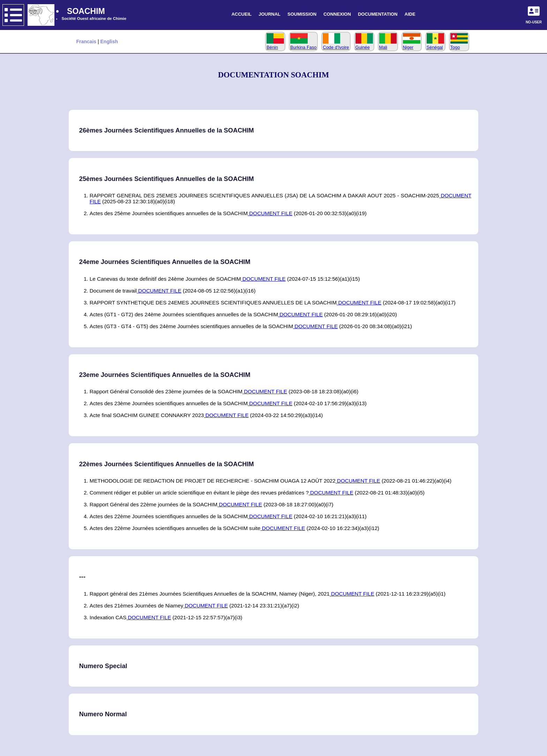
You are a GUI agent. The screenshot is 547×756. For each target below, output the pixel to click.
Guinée (364, 45)
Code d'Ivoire (336, 45)
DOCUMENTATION (378, 14)
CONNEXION (337, 14)
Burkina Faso (303, 45)
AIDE (410, 14)
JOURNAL (269, 14)
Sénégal (435, 45)
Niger (412, 45)
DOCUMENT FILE (270, 213)
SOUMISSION (302, 14)
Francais (87, 41)
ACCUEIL (241, 14)
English (109, 41)
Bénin (275, 45)
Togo (459, 45)
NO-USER (534, 22)
